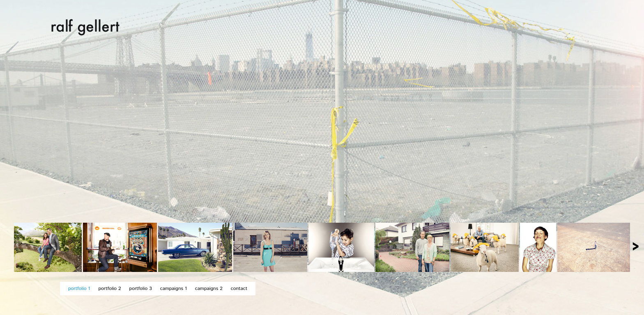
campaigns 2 (209, 289)
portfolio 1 (79, 289)
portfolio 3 (141, 289)
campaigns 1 (174, 289)
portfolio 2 (109, 289)
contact (239, 289)
